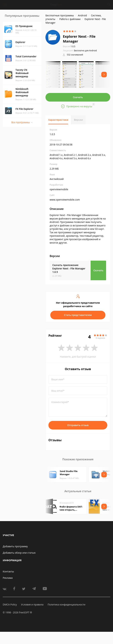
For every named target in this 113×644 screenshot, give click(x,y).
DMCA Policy (10, 604)
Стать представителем (78, 315)
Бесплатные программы (60, 15)
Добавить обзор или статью (19, 553)
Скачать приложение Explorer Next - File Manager (69, 268)
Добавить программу (15, 546)
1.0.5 (69, 46)
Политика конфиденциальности (66, 604)
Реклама (8, 578)
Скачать (78, 97)
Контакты (8, 571)
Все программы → (22, 122)
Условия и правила (32, 604)
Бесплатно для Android (85, 51)
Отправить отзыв (78, 425)
